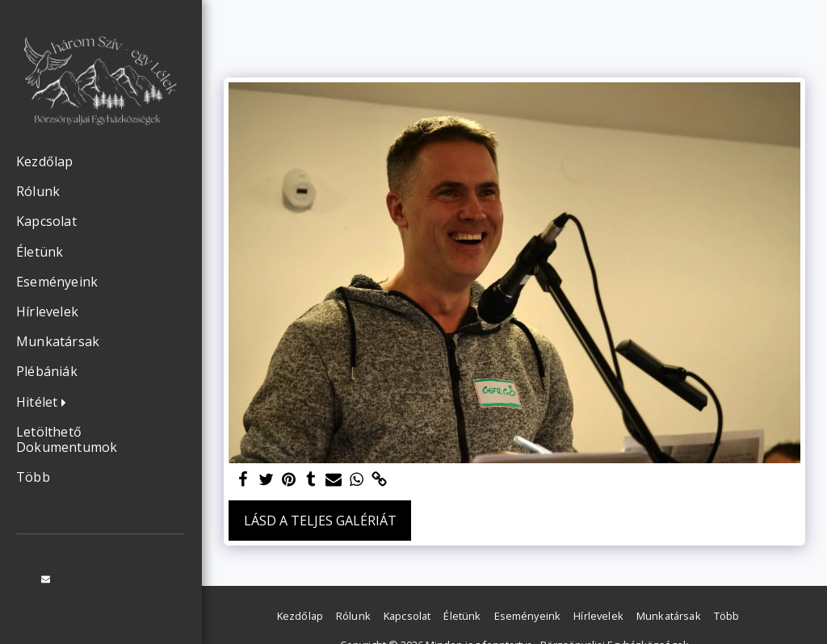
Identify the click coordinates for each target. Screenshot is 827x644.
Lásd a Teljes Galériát (320, 521)
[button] (45, 403)
